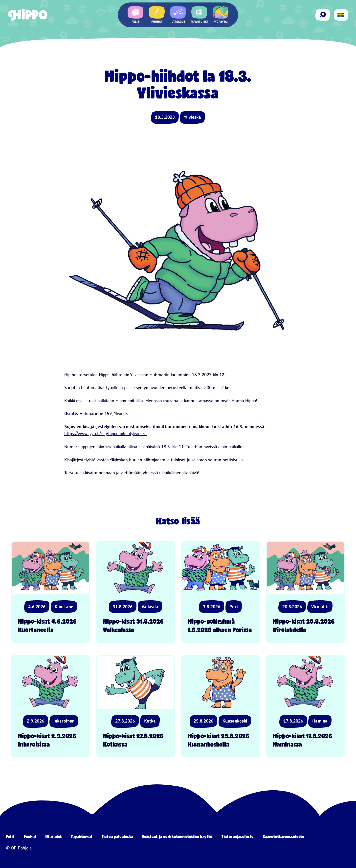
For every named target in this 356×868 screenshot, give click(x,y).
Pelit (10, 836)
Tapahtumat (82, 836)
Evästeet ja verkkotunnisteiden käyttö (177, 836)
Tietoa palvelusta (117, 836)
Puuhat (30, 836)
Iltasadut (54, 836)
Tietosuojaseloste (238, 836)
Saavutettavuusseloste (284, 836)
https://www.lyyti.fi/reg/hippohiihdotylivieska (105, 434)
